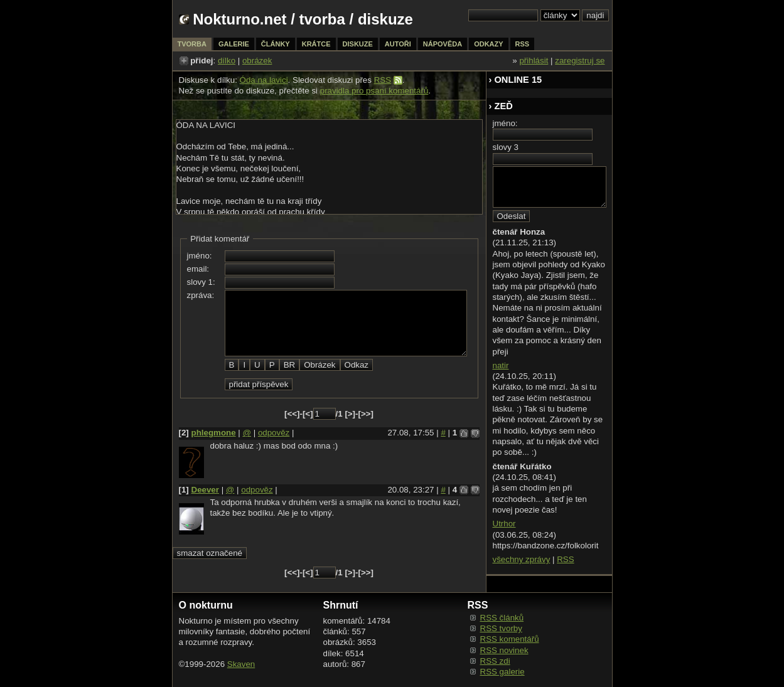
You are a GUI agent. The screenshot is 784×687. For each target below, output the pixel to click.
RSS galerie (502, 672)
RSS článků (502, 618)
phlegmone (214, 433)
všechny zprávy (522, 559)
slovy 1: (201, 282)
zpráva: (201, 295)
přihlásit (534, 61)
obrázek (257, 61)
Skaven (241, 664)
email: (198, 269)
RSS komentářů (510, 639)
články (276, 44)
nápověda (443, 44)
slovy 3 (506, 147)
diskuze (358, 44)
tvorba (322, 19)
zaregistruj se (580, 61)
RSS (383, 80)
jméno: (200, 256)
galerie (234, 44)
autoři (398, 44)
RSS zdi (495, 661)
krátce (316, 44)
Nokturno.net (239, 19)
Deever (205, 490)
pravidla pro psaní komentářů (374, 91)
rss (523, 44)
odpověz (274, 433)
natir (501, 365)
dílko (227, 61)
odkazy (488, 44)
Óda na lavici (264, 80)
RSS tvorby (501, 628)
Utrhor (504, 524)
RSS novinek (504, 650)
